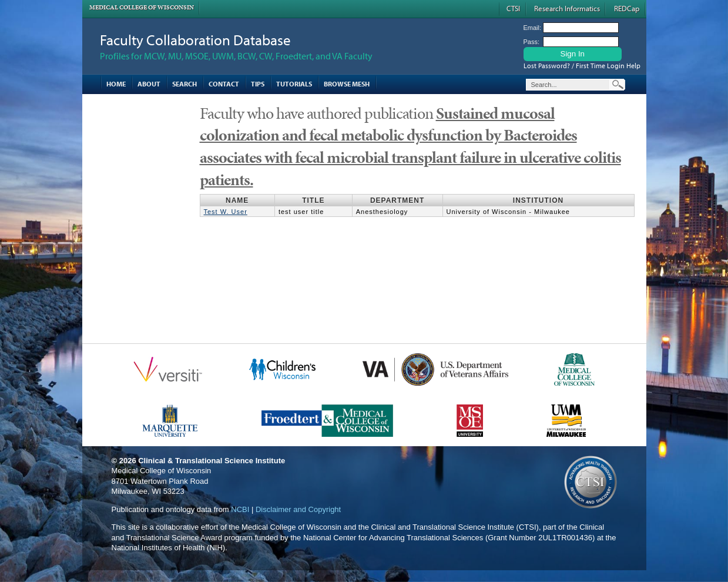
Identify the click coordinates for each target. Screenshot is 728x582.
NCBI (240, 509)
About (149, 84)
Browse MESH (347, 84)
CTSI (513, 8)
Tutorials (294, 84)
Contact (224, 84)
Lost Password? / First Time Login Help (582, 66)
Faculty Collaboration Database (195, 40)
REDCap (627, 8)
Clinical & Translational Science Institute (212, 461)
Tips (258, 84)
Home (116, 84)
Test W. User (226, 212)
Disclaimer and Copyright (298, 509)
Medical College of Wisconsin (142, 7)
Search (184, 84)
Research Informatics (567, 8)
